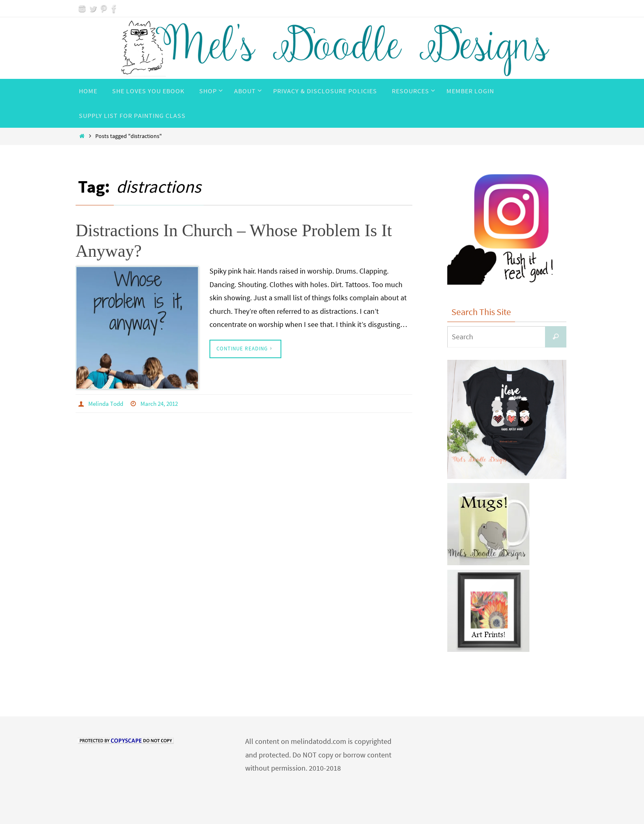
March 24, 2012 (163, 403)
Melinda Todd (107, 403)
